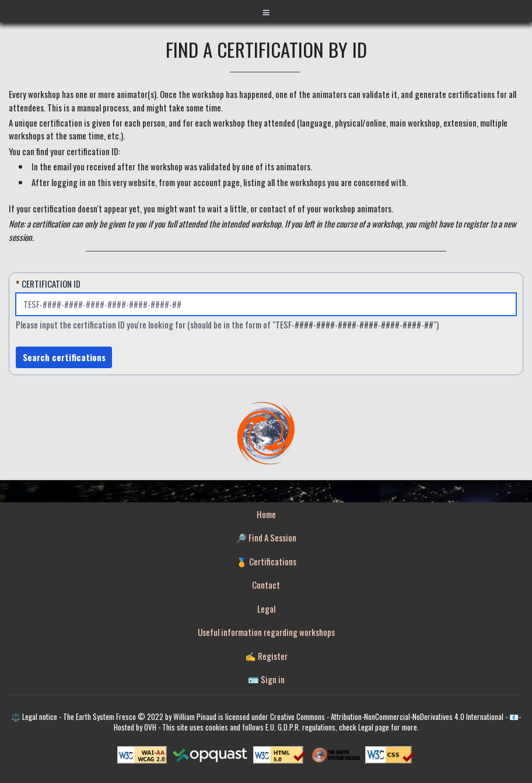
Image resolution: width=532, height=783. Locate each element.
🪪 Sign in (266, 679)
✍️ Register (266, 656)
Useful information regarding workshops (266, 632)
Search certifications (64, 357)
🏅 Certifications (266, 561)
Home (266, 514)
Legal (266, 609)
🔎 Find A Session (266, 537)
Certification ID (51, 284)
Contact (266, 585)
